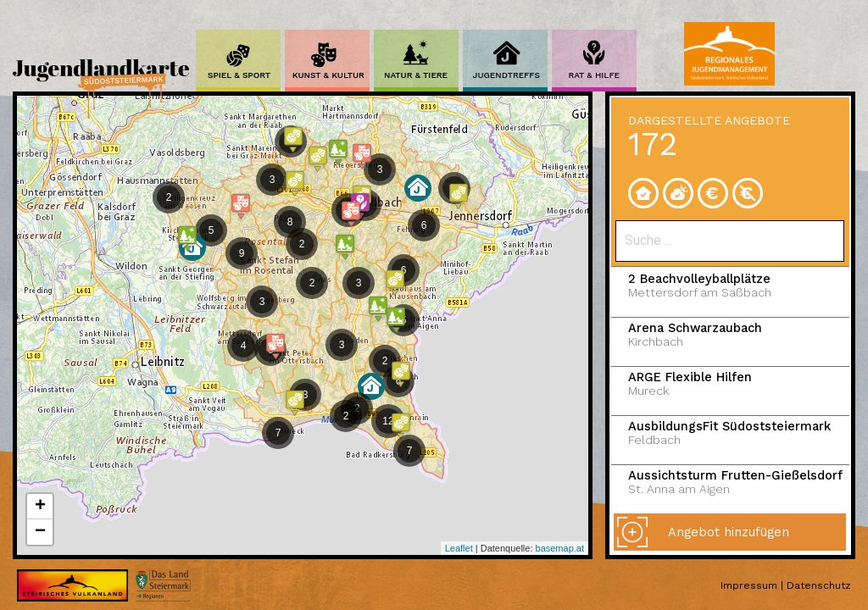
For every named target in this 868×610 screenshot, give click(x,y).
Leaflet (459, 548)
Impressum (749, 585)
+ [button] (40, 507)
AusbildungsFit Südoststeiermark (745, 433)
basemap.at (560, 548)
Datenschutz (819, 585)
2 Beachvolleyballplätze (745, 286)
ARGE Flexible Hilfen (745, 384)
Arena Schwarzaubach (745, 335)
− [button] (40, 532)
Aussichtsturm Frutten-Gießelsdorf (745, 482)
